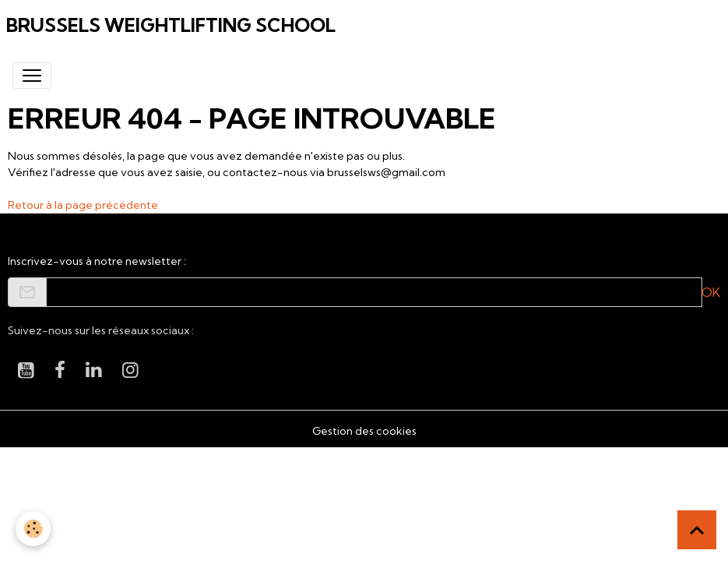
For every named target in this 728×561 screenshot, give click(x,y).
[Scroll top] (697, 530)
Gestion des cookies (364, 431)
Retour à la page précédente (83, 205)
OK (711, 292)
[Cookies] (33, 529)
